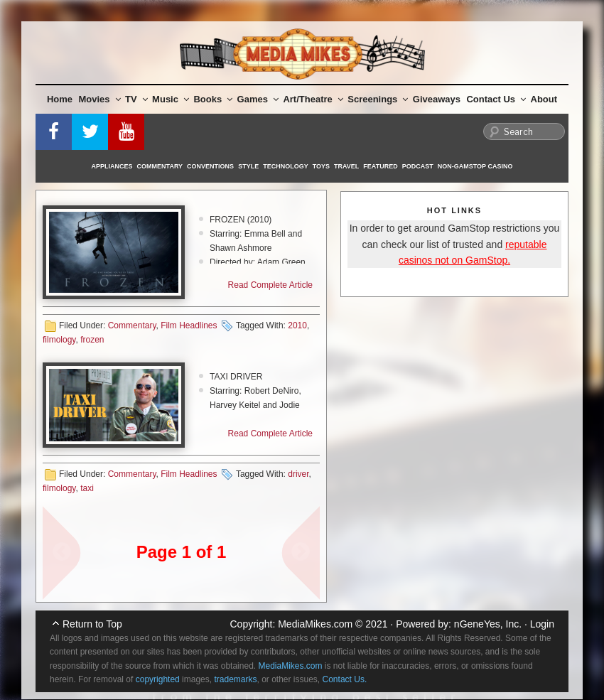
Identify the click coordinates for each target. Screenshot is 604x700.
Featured (380, 166)
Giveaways (437, 99)
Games (258, 99)
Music (171, 99)
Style (248, 166)
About (544, 99)
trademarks (235, 679)
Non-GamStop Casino (475, 166)
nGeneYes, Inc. (488, 624)
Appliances (112, 166)
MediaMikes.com (315, 624)
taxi (87, 488)
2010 (297, 325)
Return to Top (92, 624)
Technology (286, 166)
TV (136, 99)
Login (542, 624)
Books (213, 99)
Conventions (210, 166)
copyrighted (158, 679)
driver (298, 474)
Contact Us (496, 99)
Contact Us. (345, 679)
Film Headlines (189, 325)
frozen (92, 340)
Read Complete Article (270, 285)
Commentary (160, 166)
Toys (321, 166)
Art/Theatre (313, 99)
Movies (100, 99)
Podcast (418, 166)
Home (60, 99)
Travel (346, 166)
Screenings (378, 99)
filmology (59, 340)
